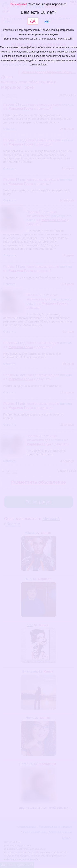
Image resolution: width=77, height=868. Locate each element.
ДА (33, 21)
